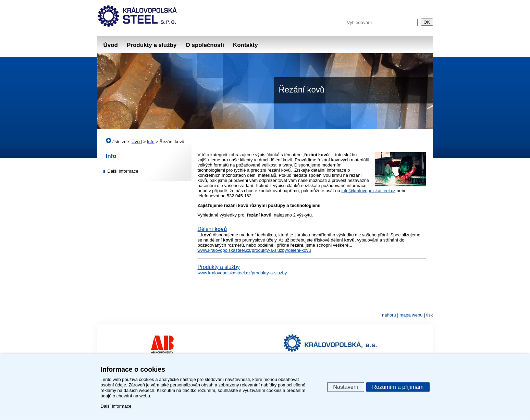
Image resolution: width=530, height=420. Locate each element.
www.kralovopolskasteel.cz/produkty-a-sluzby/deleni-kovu (254, 250)
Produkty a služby (152, 45)
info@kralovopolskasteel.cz (368, 191)
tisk (430, 315)
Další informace (123, 171)
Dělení (212, 229)
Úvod (111, 45)
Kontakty (245, 45)
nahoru (389, 315)
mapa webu (411, 315)
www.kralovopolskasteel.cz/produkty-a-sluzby (242, 273)
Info (111, 156)
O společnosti (205, 45)
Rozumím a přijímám (398, 386)
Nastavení (346, 386)
